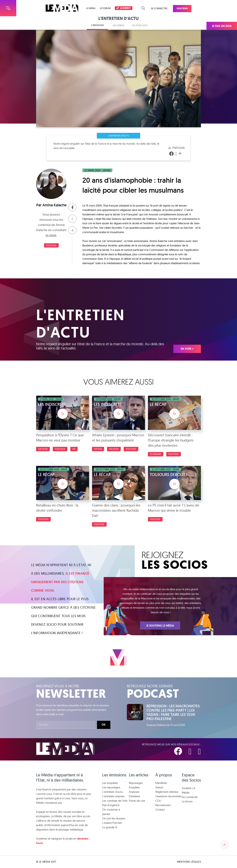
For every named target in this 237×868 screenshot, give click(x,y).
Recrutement (163, 805)
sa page (51, 235)
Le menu (91, 8)
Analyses (134, 792)
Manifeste (161, 783)
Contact (160, 810)
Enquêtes (134, 787)
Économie (156, 454)
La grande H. (110, 827)
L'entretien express (113, 796)
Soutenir (182, 8)
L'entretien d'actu (118, 136)
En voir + (187, 349)
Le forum (105, 8)
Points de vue (137, 801)
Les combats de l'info (115, 801)
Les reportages (111, 787)
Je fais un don (222, 26)
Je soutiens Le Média (160, 626)
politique (51, 245)
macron (43, 449)
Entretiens (135, 796)
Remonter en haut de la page (225, 845)
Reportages (136, 783)
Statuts (159, 787)
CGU (158, 801)
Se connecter (159, 8)
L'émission (97, 25)
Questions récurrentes (168, 796)
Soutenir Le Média (188, 790)
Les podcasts (140, 25)
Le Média (65, 749)
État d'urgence (111, 805)
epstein (98, 449)
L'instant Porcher (112, 823)
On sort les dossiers (114, 818)
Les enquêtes (110, 783)
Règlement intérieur (167, 792)
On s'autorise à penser (111, 812)
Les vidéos (118, 25)
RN (74, 449)
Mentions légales (189, 862)
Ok (104, 725)
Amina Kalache (54, 205)
